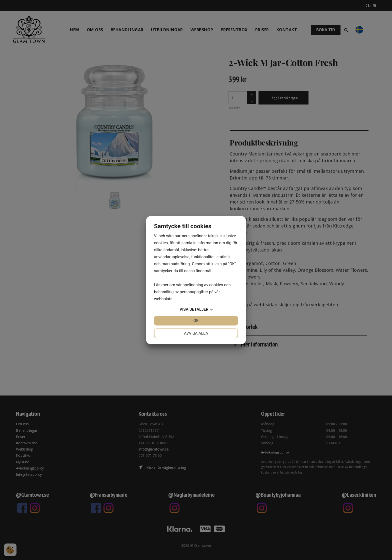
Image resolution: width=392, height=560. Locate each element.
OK (196, 321)
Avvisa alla (196, 333)
